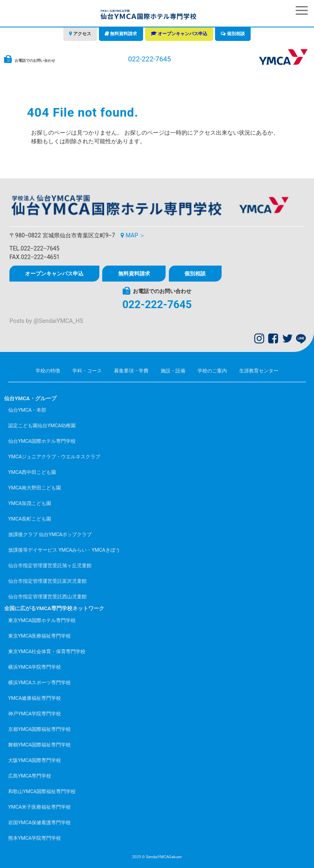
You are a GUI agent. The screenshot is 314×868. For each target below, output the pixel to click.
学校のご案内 (212, 371)
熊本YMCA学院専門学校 (35, 838)
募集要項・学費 (131, 371)
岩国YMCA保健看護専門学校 (39, 823)
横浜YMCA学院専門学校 (35, 667)
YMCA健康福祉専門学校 (35, 698)
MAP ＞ (135, 235)
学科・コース (87, 371)
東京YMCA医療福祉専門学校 (39, 636)
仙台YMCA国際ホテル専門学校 (42, 441)
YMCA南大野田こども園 (35, 488)
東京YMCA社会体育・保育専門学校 (47, 652)
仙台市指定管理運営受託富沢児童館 (47, 581)
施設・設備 (173, 371)
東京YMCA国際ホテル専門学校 (42, 620)
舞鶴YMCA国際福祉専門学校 (39, 745)
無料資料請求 (123, 34)
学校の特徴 (48, 371)
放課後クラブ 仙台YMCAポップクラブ (50, 534)
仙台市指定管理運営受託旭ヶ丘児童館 (50, 566)
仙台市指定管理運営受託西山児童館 (47, 597)
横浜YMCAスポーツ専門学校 (39, 683)
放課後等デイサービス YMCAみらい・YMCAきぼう (64, 550)
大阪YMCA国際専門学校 (35, 760)
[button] (302, 10)
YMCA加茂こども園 (30, 503)
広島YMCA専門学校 (30, 776)
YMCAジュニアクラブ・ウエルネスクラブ (54, 457)
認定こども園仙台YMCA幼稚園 (42, 426)
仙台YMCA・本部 (27, 410)
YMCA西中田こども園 (32, 472)
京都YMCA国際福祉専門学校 (39, 729)
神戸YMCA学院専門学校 (35, 714)
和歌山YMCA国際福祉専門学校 (42, 791)
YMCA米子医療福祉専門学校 (39, 807)
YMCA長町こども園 (30, 519)
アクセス (82, 34)
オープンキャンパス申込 (183, 34)
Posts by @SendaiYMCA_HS (46, 321)
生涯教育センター (259, 371)
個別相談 (236, 34)
